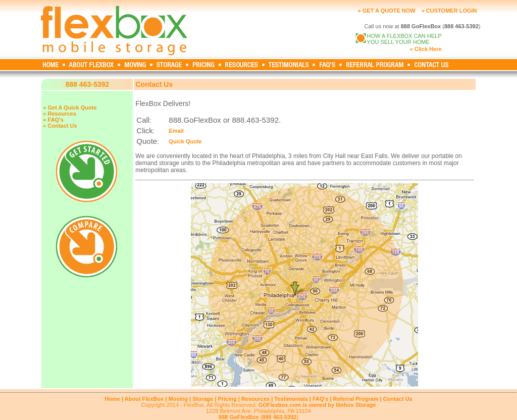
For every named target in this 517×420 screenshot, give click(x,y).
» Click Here (426, 49)
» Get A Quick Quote (70, 108)
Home (112, 399)
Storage (203, 399)
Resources (255, 399)
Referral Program (356, 399)
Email (176, 131)
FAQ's (320, 399)
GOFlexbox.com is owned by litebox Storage (317, 405)
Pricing (227, 399)
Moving (178, 399)
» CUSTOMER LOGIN (449, 11)
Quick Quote (185, 141)
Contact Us (398, 399)
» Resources (59, 114)
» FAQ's (53, 120)
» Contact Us (60, 126)
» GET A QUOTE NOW (387, 11)
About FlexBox (144, 399)
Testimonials (291, 399)
